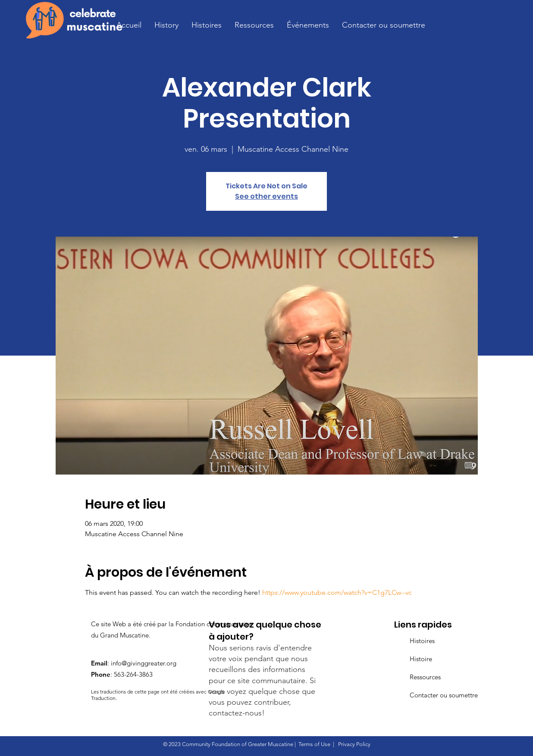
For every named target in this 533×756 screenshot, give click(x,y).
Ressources (425, 677)
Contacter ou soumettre (444, 695)
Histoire (421, 659)
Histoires (422, 641)
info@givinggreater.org (144, 663)
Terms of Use (314, 744)
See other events (266, 196)
